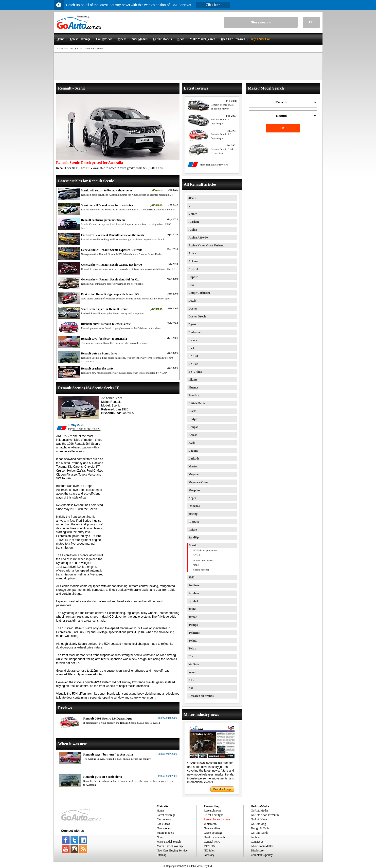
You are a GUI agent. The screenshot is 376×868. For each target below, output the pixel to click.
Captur (193, 277)
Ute (191, 656)
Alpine (193, 230)
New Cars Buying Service (172, 850)
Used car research (214, 837)
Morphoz (194, 490)
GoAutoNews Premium (265, 815)
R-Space (194, 522)
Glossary (209, 855)
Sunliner (194, 585)
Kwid (192, 443)
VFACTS (209, 846)
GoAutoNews (259, 819)
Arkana (193, 261)
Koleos (193, 435)
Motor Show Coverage (170, 846)
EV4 (191, 348)
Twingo (193, 625)
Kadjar (193, 419)
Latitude (194, 459)
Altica (192, 253)
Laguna (193, 451)
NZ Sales (209, 850)
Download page (222, 789)
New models (164, 828)
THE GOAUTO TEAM (87, 429)
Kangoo (194, 427)
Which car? (211, 824)
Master (193, 466)
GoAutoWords (260, 833)
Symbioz (194, 593)
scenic (100, 48)
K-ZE (192, 411)
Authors (256, 837)
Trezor (193, 617)
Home (160, 811)
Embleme (195, 332)
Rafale (193, 530)
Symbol (193, 601)
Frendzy (194, 395)
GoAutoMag (259, 824)
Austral (193, 269)
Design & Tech (260, 828)
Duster (193, 309)
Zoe (191, 688)
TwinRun (195, 633)
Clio (191, 285)
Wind (192, 672)
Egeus (192, 324)
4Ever (192, 198)
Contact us (257, 842)
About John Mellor (262, 846)
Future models (165, 833)
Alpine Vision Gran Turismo (206, 245)
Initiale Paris (197, 403)
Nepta (192, 498)
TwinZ (193, 641)
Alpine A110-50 (198, 238)
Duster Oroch (197, 316)
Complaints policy (262, 855)
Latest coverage (166, 815)
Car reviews (164, 819)
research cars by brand (71, 48)
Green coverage (213, 833)
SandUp (194, 537)
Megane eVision (199, 482)
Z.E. (191, 680)
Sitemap (162, 855)
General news (212, 842)
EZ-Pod (194, 364)
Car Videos (163, 824)
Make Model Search (169, 842)
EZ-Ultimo (195, 372)
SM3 (192, 577)
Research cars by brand (218, 819)
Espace (193, 340)
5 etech (193, 214)
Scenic (193, 545)
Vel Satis (194, 664)
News (160, 837)
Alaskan (194, 222)
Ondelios (194, 506)
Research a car (213, 811)
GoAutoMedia (260, 811)
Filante (193, 380)
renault (90, 48)
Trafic (192, 609)
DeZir (192, 301)
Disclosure (257, 850)
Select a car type (214, 815)
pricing (193, 514)
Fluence (194, 388)
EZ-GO (193, 356)
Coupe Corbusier (199, 293)
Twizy (192, 648)
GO (311, 22)
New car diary (212, 828)
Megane (194, 474)
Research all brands (201, 696)
